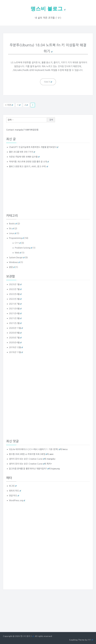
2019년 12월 (16, 347)
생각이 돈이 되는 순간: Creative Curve (27, 459)
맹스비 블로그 (48, 8)
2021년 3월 (15, 318)
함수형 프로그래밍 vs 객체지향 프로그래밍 (28, 454)
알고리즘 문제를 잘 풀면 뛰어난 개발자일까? (29, 468)
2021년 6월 (15, 308)
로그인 (13, 486)
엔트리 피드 (15, 490)
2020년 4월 (15, 342)
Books (13, 223)
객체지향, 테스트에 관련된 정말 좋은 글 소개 (29, 161)
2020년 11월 (16, 328)
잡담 (12, 267)
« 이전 (9, 105)
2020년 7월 (15, 337)
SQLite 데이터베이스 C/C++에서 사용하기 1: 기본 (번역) (35, 449)
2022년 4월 (15, 294)
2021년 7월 (15, 304)
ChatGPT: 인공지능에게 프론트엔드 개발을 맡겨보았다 (34, 147)
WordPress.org (17, 500)
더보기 (48, 82)
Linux (12, 233)
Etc (11, 228)
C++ (18, 243)
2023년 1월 (15, 284)
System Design (17, 257)
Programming (16, 238)
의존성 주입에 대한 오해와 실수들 (24, 157)
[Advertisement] (48, 191)
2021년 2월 (15, 323)
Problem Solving (23, 248)
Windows (14, 262)
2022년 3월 (15, 299)
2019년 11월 (16, 352)
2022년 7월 (15, 289)
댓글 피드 (14, 495)
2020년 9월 (15, 333)
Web (18, 252)
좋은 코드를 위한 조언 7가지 (22, 152)
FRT (90, 640)
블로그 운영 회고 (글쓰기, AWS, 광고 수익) (28, 166)
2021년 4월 (15, 313)
